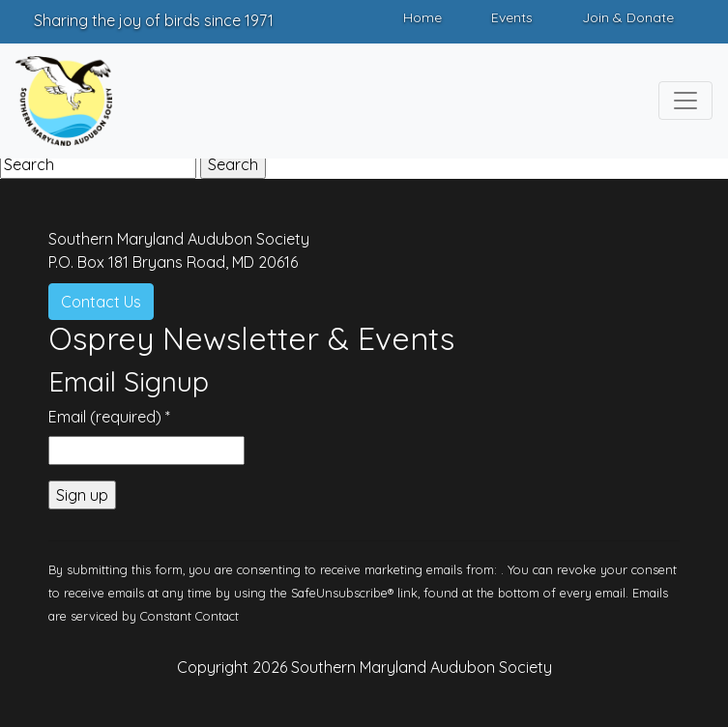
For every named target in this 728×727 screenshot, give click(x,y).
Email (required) (109, 417)
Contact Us (101, 302)
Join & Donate (628, 17)
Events (512, 17)
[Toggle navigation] (685, 101)
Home (422, 17)
